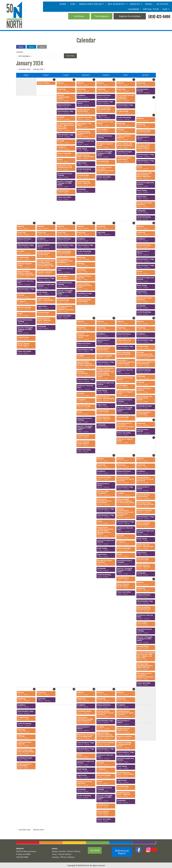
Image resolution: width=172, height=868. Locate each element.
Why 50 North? (116, 4)
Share (21, 47)
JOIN (73, 4)
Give (165, 9)
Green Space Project (91, 4)
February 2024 (38, 69)
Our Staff (95, 850)
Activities (162, 4)
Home (63, 4)
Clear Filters (71, 56)
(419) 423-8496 (159, 17)
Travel (149, 4)
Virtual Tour (151, 9)
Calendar (133, 9)
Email (42, 47)
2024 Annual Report (122, 852)
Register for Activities (130, 16)
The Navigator (102, 16)
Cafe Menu (79, 16)
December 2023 (25, 69)
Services (135, 4)
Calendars (38, 55)
